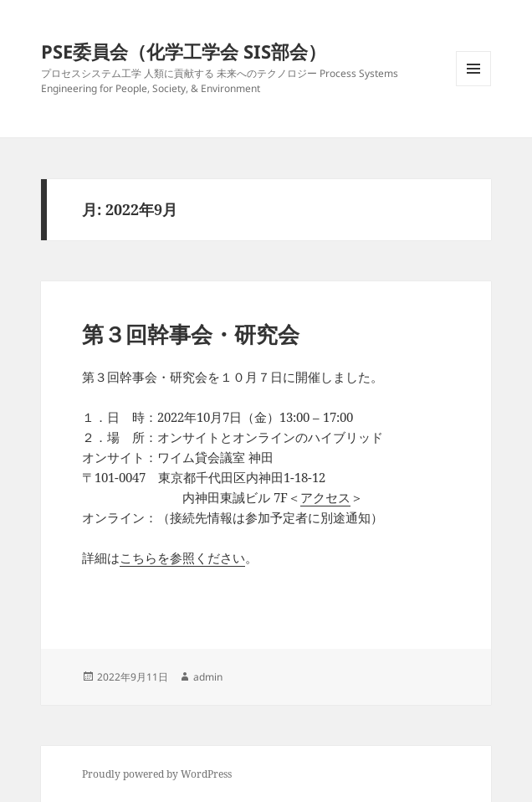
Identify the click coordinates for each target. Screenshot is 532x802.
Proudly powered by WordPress (157, 774)
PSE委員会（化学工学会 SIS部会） (184, 51)
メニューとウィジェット (473, 86)
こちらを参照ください (182, 558)
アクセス (325, 497)
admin (208, 677)
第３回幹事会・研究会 (191, 334)
